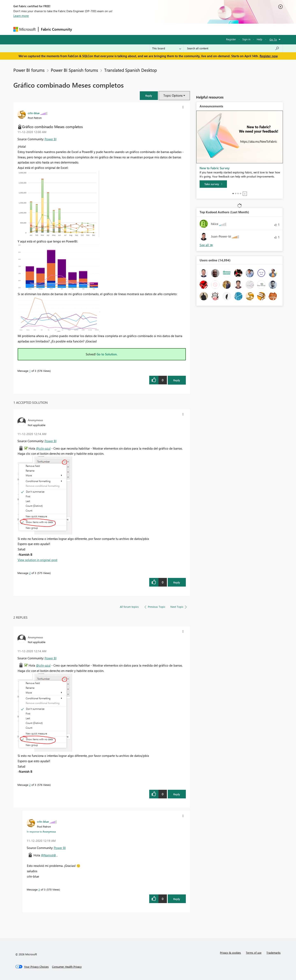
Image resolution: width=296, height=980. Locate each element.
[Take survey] (213, 184)
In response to (41, 832)
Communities (135, 29)
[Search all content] (233, 48)
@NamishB (48, 855)
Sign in (246, 39)
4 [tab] (240, 194)
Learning (169, 29)
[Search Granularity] (167, 48)
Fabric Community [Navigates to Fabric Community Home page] (56, 29)
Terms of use (254, 953)
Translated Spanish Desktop (131, 70)
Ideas (116, 29)
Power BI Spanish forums (74, 70)
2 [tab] (236, 194)
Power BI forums (29, 70)
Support (186, 29)
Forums (81, 29)
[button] (149, 96)
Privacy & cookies (230, 953)
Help (260, 39)
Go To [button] (273, 39)
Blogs (153, 29)
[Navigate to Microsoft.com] (24, 29)
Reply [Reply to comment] (177, 582)
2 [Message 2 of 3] (30, 573)
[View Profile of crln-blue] (34, 113)
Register (231, 39)
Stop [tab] (245, 194)
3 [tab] (238, 194)
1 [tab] (233, 194)
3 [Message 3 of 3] (39, 889)
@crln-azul (43, 448)
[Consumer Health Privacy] (67, 967)
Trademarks (273, 953)
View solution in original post (38, 560)
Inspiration (99, 29)
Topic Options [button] (173, 95)
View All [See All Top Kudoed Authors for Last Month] (206, 245)
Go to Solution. (107, 354)
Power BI (51, 139)
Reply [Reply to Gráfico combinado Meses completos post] (177, 380)
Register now (269, 56)
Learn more (21, 16)
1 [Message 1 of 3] (30, 371)
